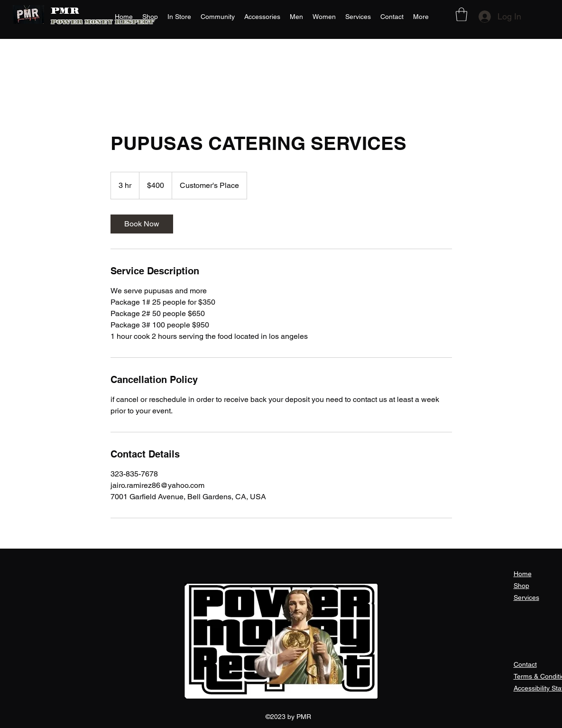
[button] (461, 14)
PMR (65, 12)
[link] (142, 224)
